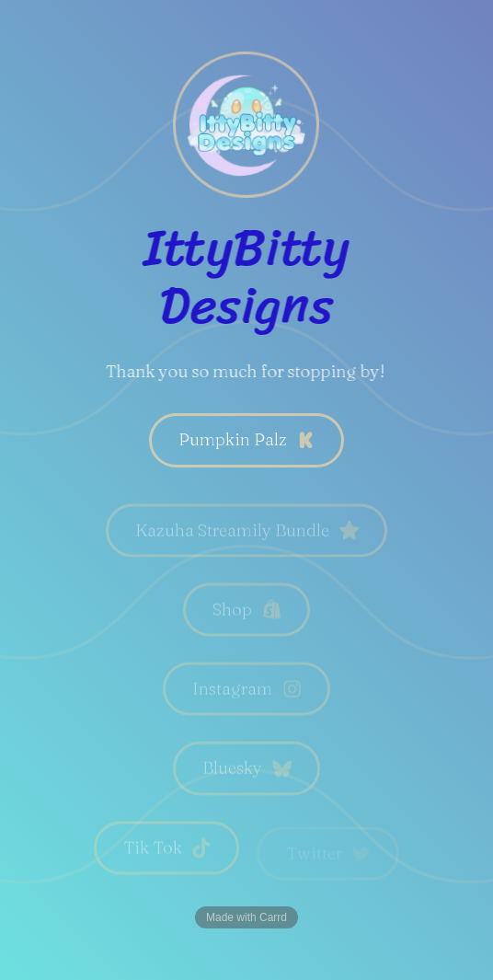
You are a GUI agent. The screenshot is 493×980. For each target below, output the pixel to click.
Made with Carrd (246, 917)
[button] (247, 441)
